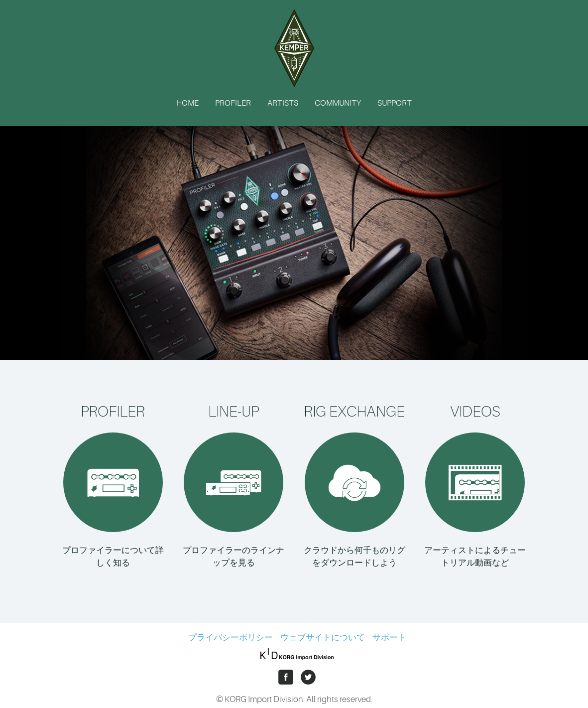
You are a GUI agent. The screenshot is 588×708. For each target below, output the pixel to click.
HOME (187, 103)
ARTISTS (283, 103)
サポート (389, 637)
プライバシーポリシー (231, 637)
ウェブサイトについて (323, 637)
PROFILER (233, 103)
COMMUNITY (338, 103)
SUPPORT (395, 103)
